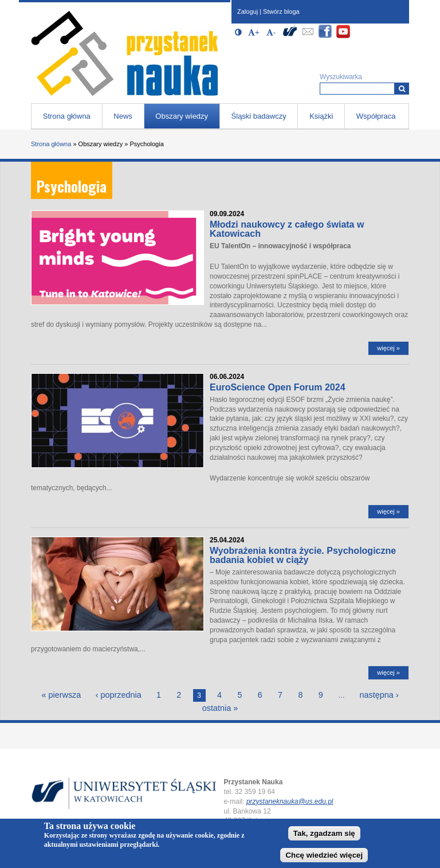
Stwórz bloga (281, 11)
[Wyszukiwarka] (402, 89)
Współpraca (376, 116)
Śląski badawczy (259, 116)
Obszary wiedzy (182, 116)
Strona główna (67, 116)
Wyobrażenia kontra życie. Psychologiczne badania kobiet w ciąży (303, 555)
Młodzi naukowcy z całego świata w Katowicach (287, 229)
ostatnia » (220, 708)
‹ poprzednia (119, 695)
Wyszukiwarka (341, 77)
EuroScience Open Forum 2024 (278, 387)
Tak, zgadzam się (324, 836)
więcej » (388, 348)
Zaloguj (247, 11)
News (123, 116)
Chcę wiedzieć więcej (324, 858)
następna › (379, 695)
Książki (321, 116)
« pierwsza (62, 695)
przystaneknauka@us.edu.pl (290, 801)
